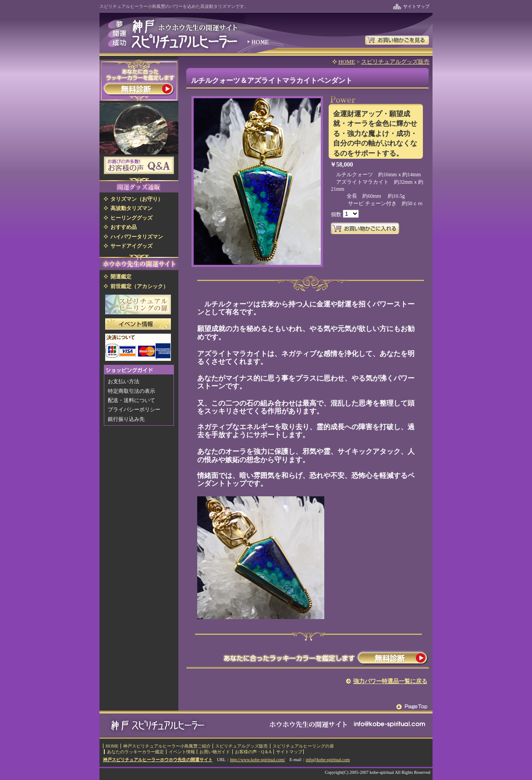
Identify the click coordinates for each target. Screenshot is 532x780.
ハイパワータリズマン (137, 237)
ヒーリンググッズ (131, 218)
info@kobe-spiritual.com (328, 760)
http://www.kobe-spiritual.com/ (257, 760)
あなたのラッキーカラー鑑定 (135, 752)
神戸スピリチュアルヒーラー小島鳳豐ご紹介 (167, 746)
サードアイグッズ (131, 246)
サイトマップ (416, 6)
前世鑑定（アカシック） (139, 286)
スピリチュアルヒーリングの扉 (303, 746)
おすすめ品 (124, 227)
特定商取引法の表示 (131, 391)
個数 (337, 214)
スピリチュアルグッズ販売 (395, 62)
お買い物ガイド (215, 752)
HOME (347, 62)
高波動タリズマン (131, 208)
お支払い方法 (124, 381)
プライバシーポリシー (134, 410)
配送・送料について (131, 400)
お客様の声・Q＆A (253, 752)
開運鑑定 (121, 277)
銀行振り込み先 (126, 419)
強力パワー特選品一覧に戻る (390, 681)
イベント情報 (182, 752)
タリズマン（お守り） (137, 199)
